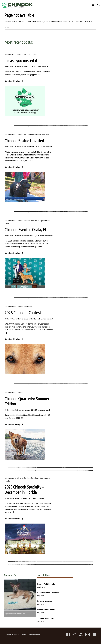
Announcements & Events (14, 54)
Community (39, 135)
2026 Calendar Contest (23, 313)
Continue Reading (14, 81)
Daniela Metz (16, 498)
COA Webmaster (17, 67)
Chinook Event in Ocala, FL (26, 230)
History (46, 135)
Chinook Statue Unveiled (24, 141)
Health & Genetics (31, 54)
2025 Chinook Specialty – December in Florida (24, 490)
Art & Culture (29, 135)
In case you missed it (21, 60)
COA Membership (18, 319)
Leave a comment (42, 67)
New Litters (44, 575)
